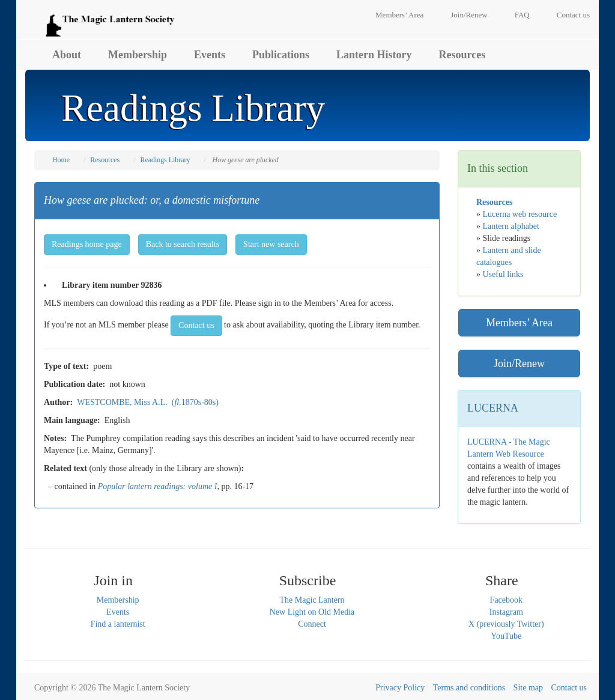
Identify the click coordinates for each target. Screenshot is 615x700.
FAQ (522, 15)
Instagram (506, 612)
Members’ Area (399, 15)
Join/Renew (469, 15)
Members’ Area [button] (519, 323)
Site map (528, 688)
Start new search (271, 244)
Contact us (573, 15)
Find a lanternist (118, 624)
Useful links (503, 274)
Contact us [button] (196, 325)
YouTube (506, 636)
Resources (462, 55)
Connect (312, 624)
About (67, 55)
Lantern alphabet (511, 226)
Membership (138, 55)
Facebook (506, 600)
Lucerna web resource (520, 214)
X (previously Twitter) (506, 624)
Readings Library (165, 160)
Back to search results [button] (183, 244)
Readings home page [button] (87, 244)
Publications (281, 55)
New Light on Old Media (312, 612)
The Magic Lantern (312, 600)
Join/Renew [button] (519, 364)
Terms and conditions (469, 688)
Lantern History (374, 55)
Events (210, 55)
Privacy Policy (400, 688)
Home (61, 160)
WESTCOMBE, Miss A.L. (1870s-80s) (148, 402)
